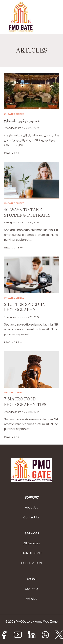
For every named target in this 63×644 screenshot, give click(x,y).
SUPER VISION (32, 563)
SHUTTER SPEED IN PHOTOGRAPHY (25, 307)
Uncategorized (14, 114)
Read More (13, 153)
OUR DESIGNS (32, 553)
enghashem (14, 128)
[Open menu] (55, 17)
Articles (32, 599)
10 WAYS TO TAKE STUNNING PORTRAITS (27, 213)
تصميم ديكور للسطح (22, 121)
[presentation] (32, 91)
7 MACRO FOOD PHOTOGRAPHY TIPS (25, 402)
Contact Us (32, 517)
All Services (32, 543)
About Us (32, 507)
